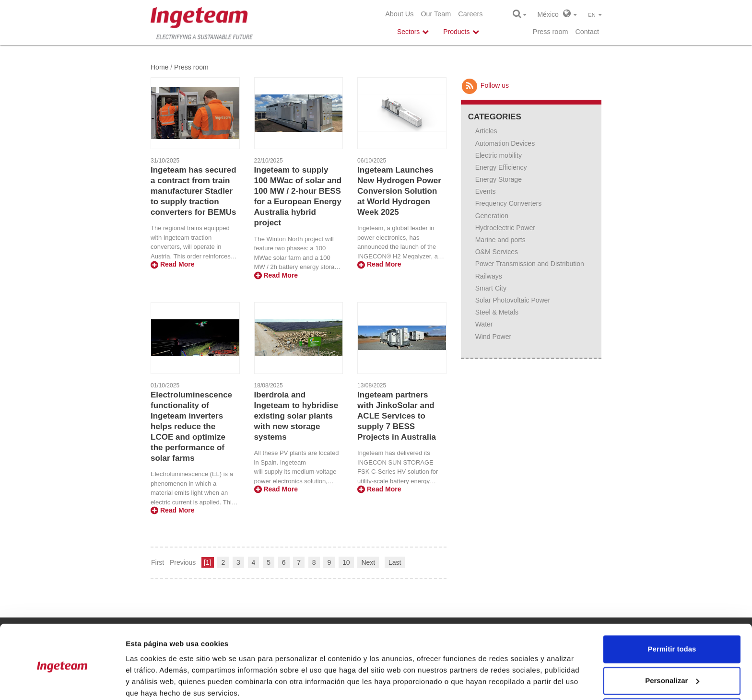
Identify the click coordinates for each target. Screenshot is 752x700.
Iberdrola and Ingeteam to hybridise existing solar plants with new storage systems (296, 416)
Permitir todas (672, 611)
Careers (470, 14)
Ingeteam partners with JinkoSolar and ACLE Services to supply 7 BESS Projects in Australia (397, 416)
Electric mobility (499, 155)
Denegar (672, 673)
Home (159, 67)
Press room (551, 32)
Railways (489, 276)
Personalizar (672, 642)
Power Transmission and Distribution (530, 264)
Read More (172, 264)
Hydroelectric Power (505, 228)
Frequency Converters (509, 203)
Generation (492, 216)
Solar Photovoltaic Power (513, 300)
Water (484, 324)
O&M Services (497, 252)
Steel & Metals (497, 312)
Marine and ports (500, 240)
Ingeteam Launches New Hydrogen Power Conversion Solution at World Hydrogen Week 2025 (399, 191)
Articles (486, 131)
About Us (399, 14)
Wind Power (493, 337)
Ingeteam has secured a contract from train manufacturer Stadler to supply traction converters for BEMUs (194, 191)
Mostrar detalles (154, 681)
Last (395, 562)
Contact (587, 32)
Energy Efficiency (501, 167)
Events (486, 191)
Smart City (491, 288)
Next (368, 562)
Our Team (436, 14)
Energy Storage (499, 179)
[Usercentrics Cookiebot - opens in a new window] (62, 681)
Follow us (485, 85)
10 (346, 562)
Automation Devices (505, 143)
